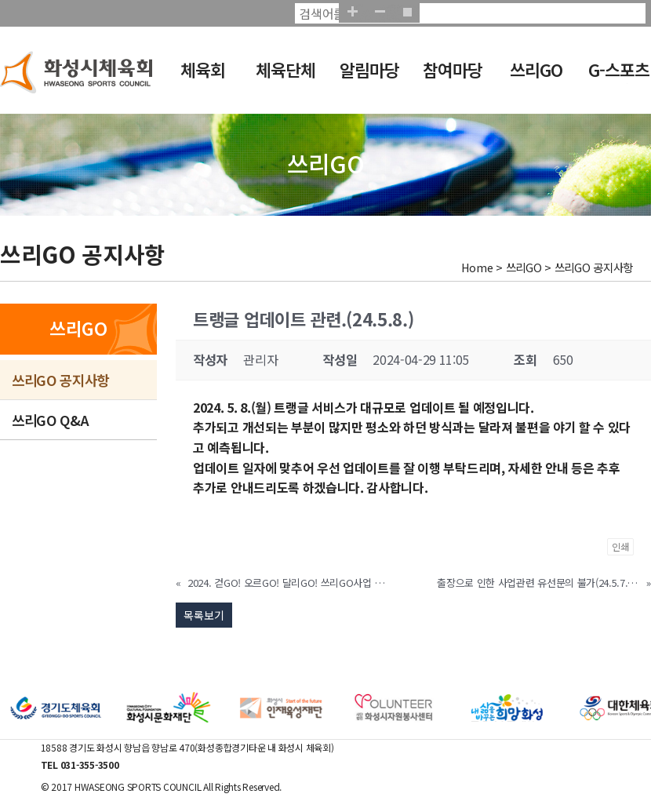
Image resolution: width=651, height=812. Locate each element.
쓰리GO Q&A (50, 420)
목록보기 (204, 615)
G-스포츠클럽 (619, 80)
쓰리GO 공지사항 (60, 380)
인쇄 (620, 546)
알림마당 (369, 69)
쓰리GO (536, 69)
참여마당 (453, 69)
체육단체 (285, 69)
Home (477, 267)
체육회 (203, 69)
